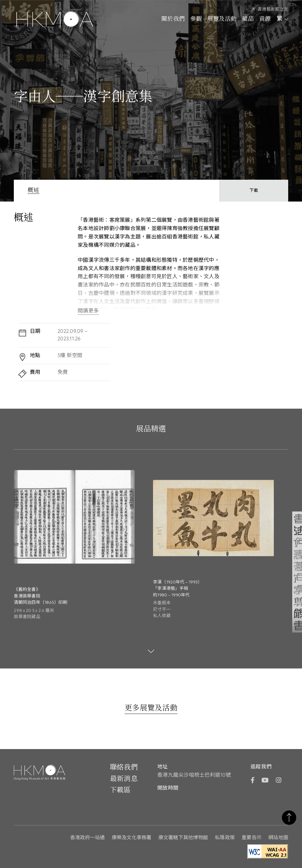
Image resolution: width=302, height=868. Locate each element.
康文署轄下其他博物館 (183, 838)
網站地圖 (278, 838)
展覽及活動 (222, 19)
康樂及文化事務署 (132, 838)
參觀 (196, 19)
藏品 (248, 19)
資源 (265, 19)
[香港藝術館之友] (269, 10)
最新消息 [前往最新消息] (124, 779)
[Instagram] (279, 781)
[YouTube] (265, 781)
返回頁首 (289, 818)
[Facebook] (253, 781)
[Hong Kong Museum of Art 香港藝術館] (55, 19)
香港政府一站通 (88, 838)
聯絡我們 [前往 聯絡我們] (124, 767)
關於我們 (173, 19)
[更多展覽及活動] (151, 709)
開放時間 (168, 788)
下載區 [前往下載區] (120, 790)
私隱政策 (225, 838)
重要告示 (252, 838)
